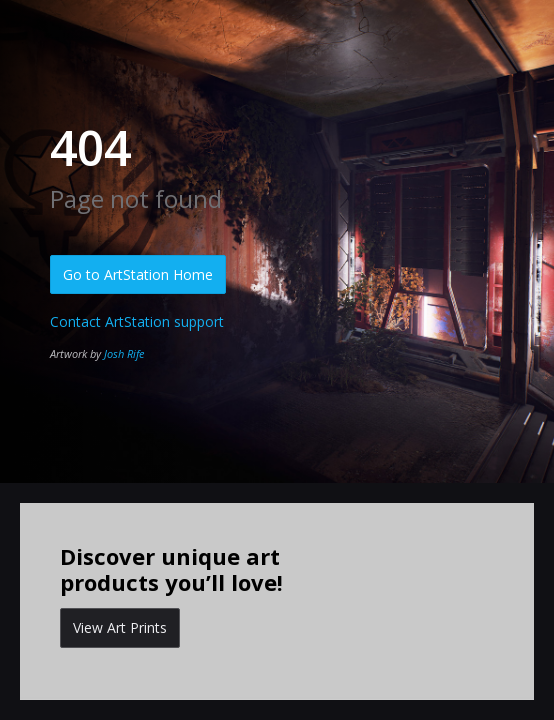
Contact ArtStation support (137, 321)
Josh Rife (124, 353)
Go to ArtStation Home (138, 274)
